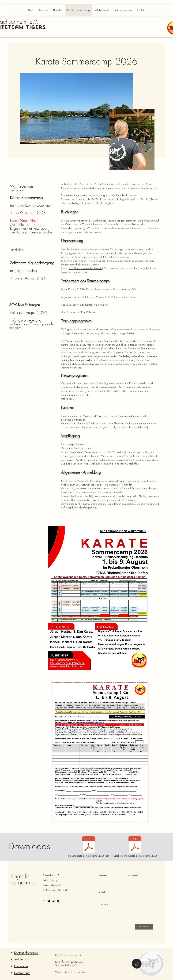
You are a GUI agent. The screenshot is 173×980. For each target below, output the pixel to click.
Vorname (103, 876)
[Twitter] (49, 901)
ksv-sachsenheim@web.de (87, 492)
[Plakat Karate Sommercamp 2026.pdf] (89, 847)
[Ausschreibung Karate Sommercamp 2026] (135, 847)
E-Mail (102, 892)
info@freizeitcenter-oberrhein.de (86, 268)
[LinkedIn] (54, 901)
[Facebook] (44, 901)
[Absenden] (144, 927)
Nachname (133, 876)
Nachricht (104, 904)
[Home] (137, 964)
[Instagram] (59, 901)
